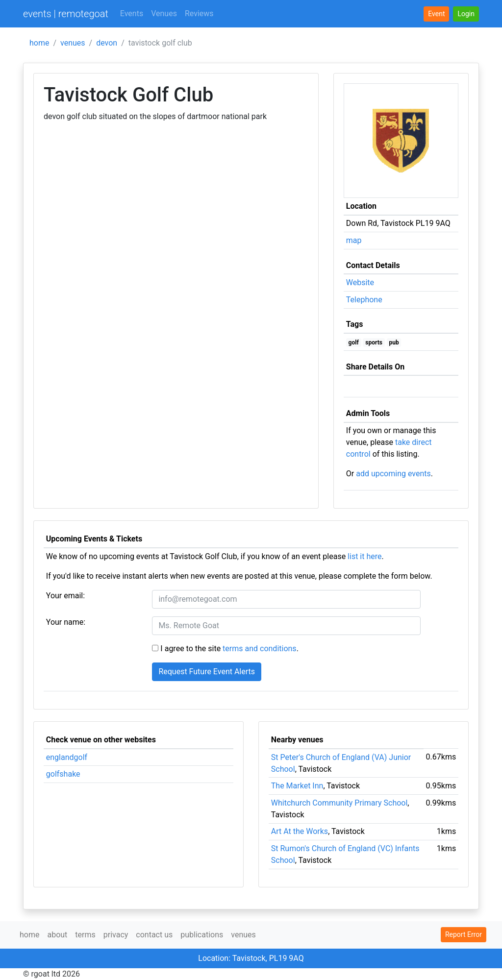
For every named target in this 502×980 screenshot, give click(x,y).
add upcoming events (393, 474)
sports (374, 343)
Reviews (199, 13)
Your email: (65, 596)
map (354, 240)
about (57, 935)
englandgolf (67, 757)
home (39, 43)
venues (73, 43)
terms (85, 935)
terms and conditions (260, 649)
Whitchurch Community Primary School (339, 803)
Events (132, 13)
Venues (164, 13)
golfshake (63, 774)
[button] (466, 14)
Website (360, 282)
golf (354, 343)
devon (107, 43)
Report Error (464, 934)
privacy (116, 935)
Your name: (66, 622)
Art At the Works (300, 831)
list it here (364, 556)
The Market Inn (297, 786)
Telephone (364, 300)
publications (202, 935)
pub (394, 343)
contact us (154, 935)
